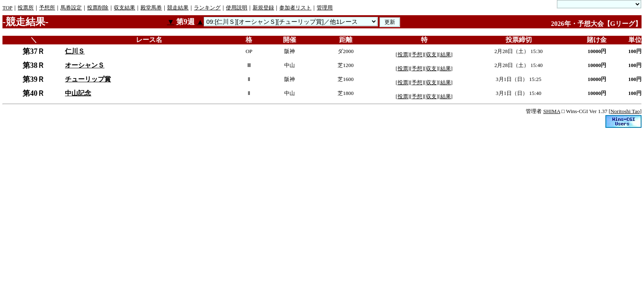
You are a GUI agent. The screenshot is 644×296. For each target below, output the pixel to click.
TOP (7, 8)
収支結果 (124, 8)
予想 (417, 54)
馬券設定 (71, 8)
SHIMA (552, 111)
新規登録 (263, 8)
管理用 (325, 8)
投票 (403, 54)
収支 (431, 54)
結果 (446, 54)
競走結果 (178, 8)
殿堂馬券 (151, 8)
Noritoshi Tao (625, 111)
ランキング (207, 8)
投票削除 (98, 8)
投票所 (26, 8)
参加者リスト (295, 8)
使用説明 (237, 8)
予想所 (47, 8)
